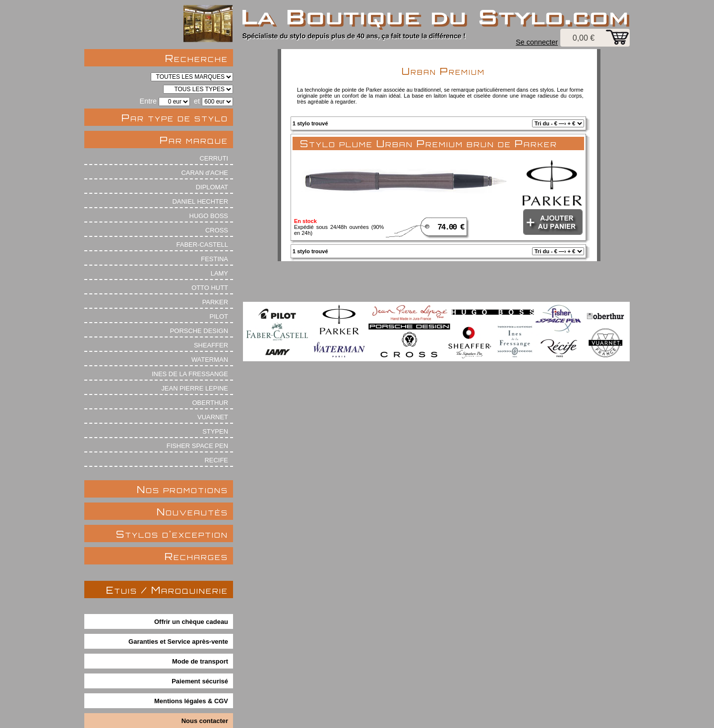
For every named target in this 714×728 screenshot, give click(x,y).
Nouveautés (192, 512)
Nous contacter (205, 721)
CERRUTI (214, 158)
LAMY (219, 273)
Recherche (197, 58)
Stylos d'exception (172, 534)
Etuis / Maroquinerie (167, 590)
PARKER (215, 302)
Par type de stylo (175, 118)
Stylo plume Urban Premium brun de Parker (429, 143)
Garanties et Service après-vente (178, 642)
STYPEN (215, 431)
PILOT (219, 316)
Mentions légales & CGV (191, 701)
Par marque (194, 140)
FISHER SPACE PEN (197, 446)
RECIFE (217, 460)
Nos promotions (182, 489)
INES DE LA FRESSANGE (190, 374)
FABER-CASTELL (202, 245)
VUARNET (213, 417)
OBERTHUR (210, 403)
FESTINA (214, 259)
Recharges (196, 556)
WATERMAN (210, 360)
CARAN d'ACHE (205, 173)
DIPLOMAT (212, 187)
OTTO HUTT (210, 288)
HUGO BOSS (209, 216)
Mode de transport (200, 661)
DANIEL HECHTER (200, 201)
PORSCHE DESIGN (199, 331)
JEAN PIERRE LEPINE (195, 388)
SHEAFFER (211, 345)
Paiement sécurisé (200, 681)
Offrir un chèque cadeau (191, 622)
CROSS (217, 230)
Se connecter (537, 42)
